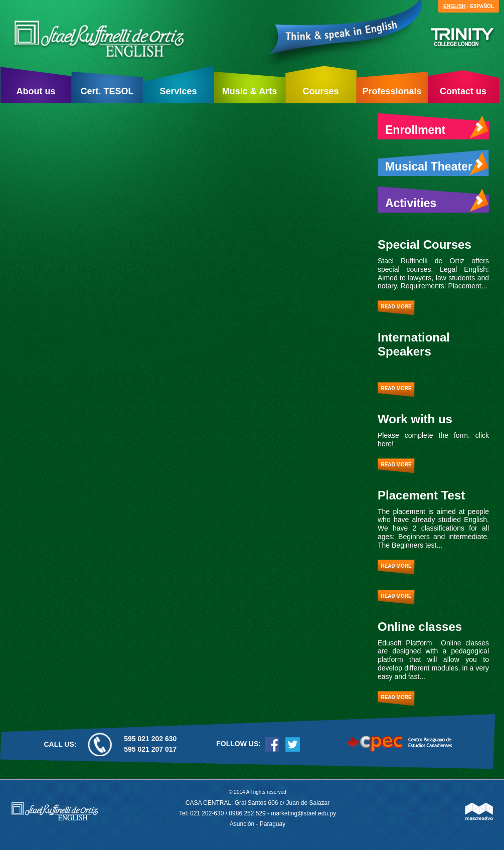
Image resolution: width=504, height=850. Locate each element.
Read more (396, 307)
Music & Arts (249, 91)
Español (482, 6)
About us (36, 91)
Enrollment (437, 127)
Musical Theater (437, 164)
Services (178, 91)
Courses (320, 91)
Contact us (463, 91)
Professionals (392, 91)
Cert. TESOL (107, 91)
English (454, 6)
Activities (437, 201)
